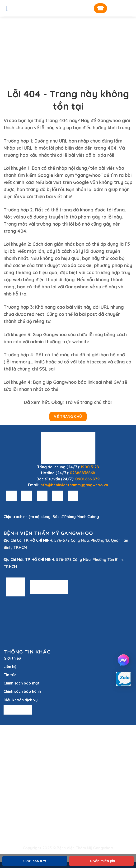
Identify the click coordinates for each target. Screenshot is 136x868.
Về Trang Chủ (68, 416)
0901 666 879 (35, 861)
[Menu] (10, 8)
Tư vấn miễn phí (101, 861)
